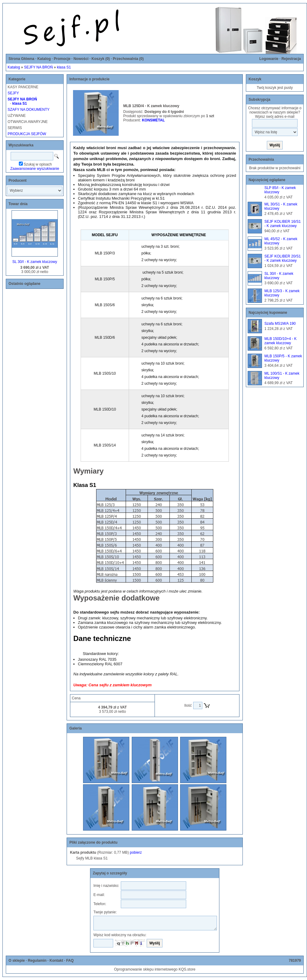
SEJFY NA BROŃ (38, 67)
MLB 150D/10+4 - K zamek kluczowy (281, 341)
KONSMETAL (153, 120)
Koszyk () (101, 59)
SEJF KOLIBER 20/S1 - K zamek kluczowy (283, 258)
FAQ (70, 961)
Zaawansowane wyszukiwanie (35, 169)
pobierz (136, 852)
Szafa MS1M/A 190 (280, 324)
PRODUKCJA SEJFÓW (27, 134)
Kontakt (56, 961)
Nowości (81, 59)
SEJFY (13, 93)
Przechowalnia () (128, 59)
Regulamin (37, 961)
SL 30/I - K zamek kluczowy (35, 262)
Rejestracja (291, 59)
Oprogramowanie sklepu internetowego (146, 969)
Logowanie (269, 59)
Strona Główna (21, 59)
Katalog (44, 59)
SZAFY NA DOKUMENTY (29, 110)
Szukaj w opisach (38, 164)
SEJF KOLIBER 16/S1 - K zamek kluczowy (283, 224)
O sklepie (17, 961)
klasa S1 (64, 67)
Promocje (62, 59)
